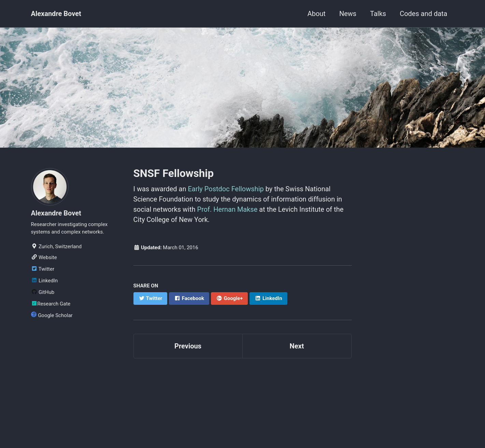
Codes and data (423, 14)
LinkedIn (45, 281)
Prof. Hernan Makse (227, 209)
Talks (378, 14)
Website (44, 257)
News (348, 14)
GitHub (43, 292)
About (317, 14)
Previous (188, 346)
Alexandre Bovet (56, 14)
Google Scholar (52, 315)
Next (297, 346)
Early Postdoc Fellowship (226, 189)
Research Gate (51, 304)
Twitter (43, 269)
